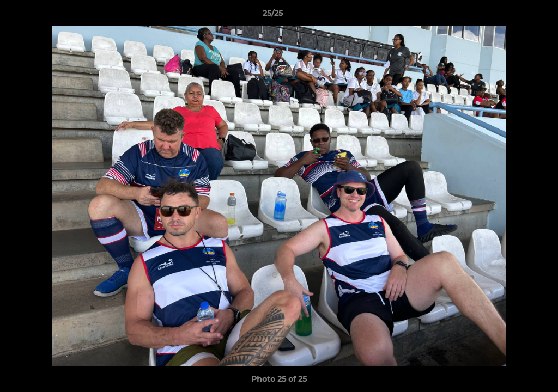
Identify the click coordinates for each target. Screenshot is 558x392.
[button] (512, 16)
